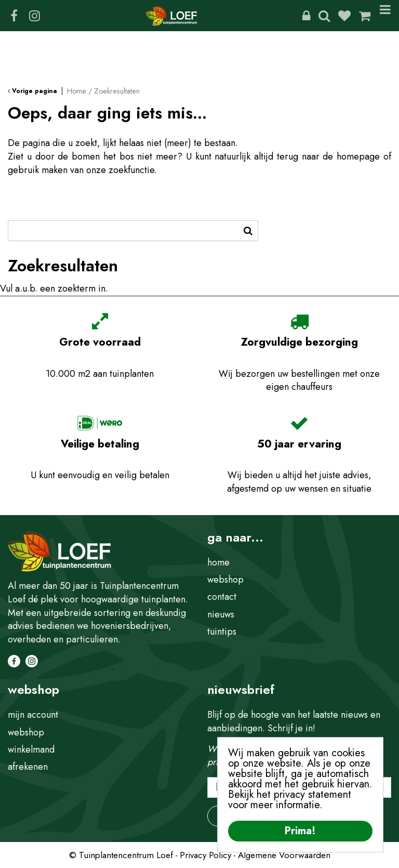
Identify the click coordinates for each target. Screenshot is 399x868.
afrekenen (28, 767)
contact (222, 597)
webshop (225, 580)
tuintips (222, 632)
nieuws (221, 614)
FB (14, 16)
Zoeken (324, 16)
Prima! (300, 831)
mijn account (33, 715)
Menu (385, 16)
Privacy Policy (205, 855)
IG (34, 16)
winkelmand (31, 749)
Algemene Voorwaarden (284, 855)
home (218, 562)
